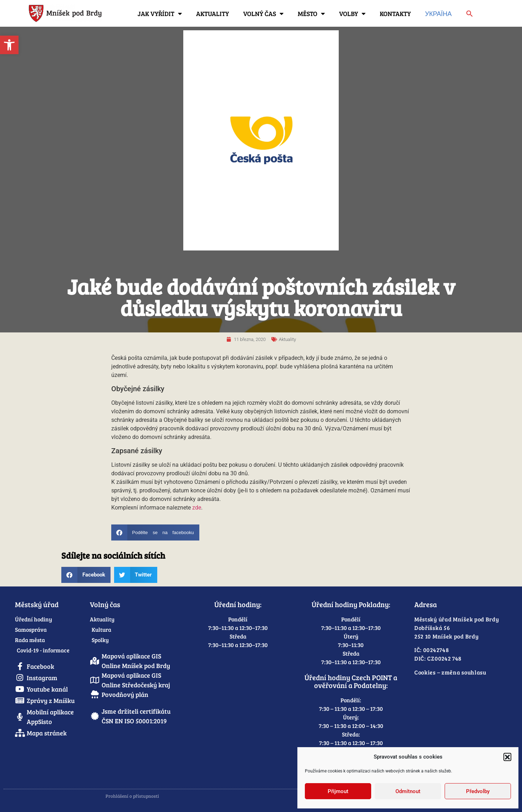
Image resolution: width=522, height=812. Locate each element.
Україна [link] (438, 14)
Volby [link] (352, 14)
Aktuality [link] (213, 14)
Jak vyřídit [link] (160, 14)
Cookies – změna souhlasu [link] (450, 672)
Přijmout (338, 791)
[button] (507, 757)
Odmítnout (408, 791)
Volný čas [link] (263, 14)
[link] (9, 45)
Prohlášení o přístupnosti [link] (132, 796)
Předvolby (478, 791)
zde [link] (197, 508)
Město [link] (311, 14)
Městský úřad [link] (37, 604)
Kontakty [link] (395, 14)
